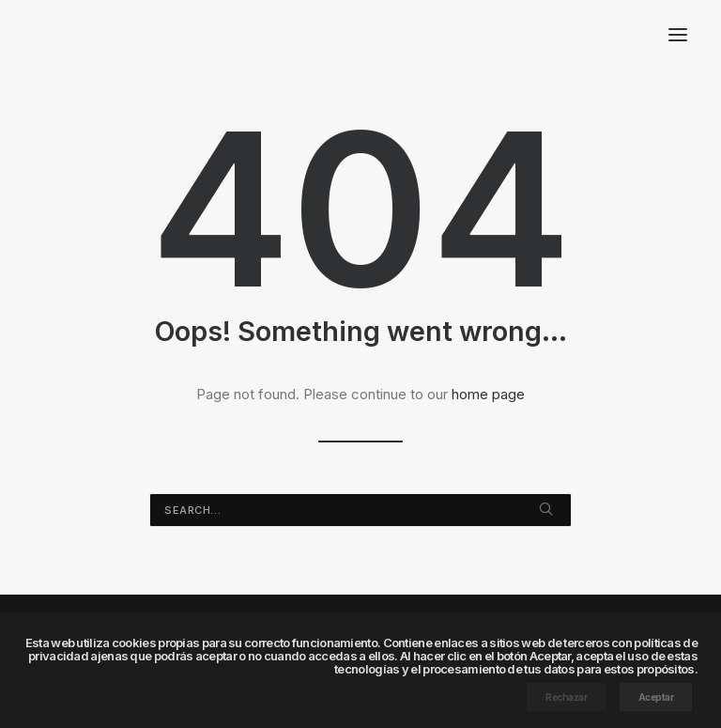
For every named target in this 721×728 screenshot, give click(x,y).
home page (488, 394)
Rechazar (566, 697)
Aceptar (656, 697)
